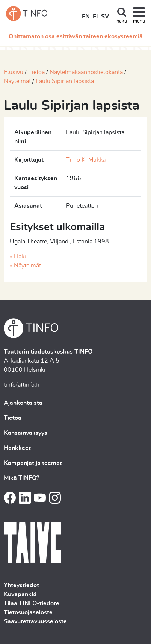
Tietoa (36, 72)
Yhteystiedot (21, 585)
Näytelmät (17, 81)
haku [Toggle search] (122, 21)
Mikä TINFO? (21, 478)
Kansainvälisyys (26, 433)
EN (86, 17)
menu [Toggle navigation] (139, 21)
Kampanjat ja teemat (33, 463)
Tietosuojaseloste (28, 612)
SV (105, 17)
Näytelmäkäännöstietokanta (86, 72)
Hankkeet (17, 448)
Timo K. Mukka (86, 160)
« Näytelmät (25, 266)
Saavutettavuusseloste (35, 621)
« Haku (19, 257)
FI (95, 17)
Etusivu (14, 72)
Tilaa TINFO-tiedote (32, 603)
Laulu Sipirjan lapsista (65, 81)
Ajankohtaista (23, 403)
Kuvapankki (20, 594)
